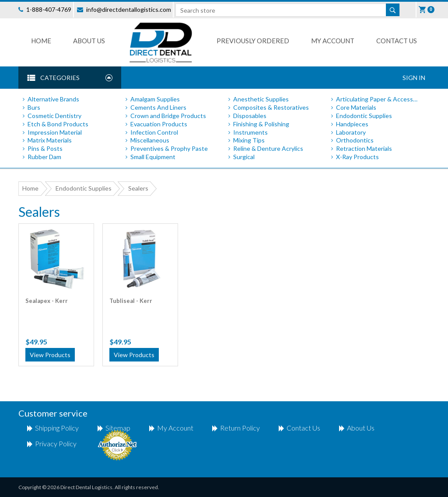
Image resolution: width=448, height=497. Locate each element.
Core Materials (356, 107)
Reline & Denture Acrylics (268, 148)
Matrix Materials (50, 140)
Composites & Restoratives (271, 107)
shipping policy (57, 428)
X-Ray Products (357, 157)
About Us (89, 41)
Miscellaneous (150, 140)
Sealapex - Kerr (47, 301)
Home (41, 41)
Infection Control (154, 132)
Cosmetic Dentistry (54, 116)
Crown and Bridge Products (168, 116)
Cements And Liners (158, 107)
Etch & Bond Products (58, 124)
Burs (34, 107)
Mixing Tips (249, 140)
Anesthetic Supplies (261, 99)
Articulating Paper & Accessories (378, 99)
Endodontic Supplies (364, 116)
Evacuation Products (159, 124)
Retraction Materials (364, 148)
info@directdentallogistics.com (129, 9)
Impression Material (55, 132)
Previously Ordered (253, 41)
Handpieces (352, 124)
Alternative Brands (53, 99)
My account (175, 428)
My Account (333, 41)
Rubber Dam (44, 157)
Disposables (250, 116)
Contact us (397, 41)
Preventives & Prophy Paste (169, 148)
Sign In (414, 78)
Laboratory (351, 132)
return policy (240, 428)
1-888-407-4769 (49, 9)
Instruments (250, 132)
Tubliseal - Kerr (131, 301)
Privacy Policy (56, 443)
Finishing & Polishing (261, 124)
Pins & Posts (45, 148)
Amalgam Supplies (155, 99)
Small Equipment (153, 157)
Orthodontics (355, 140)
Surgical (244, 157)
